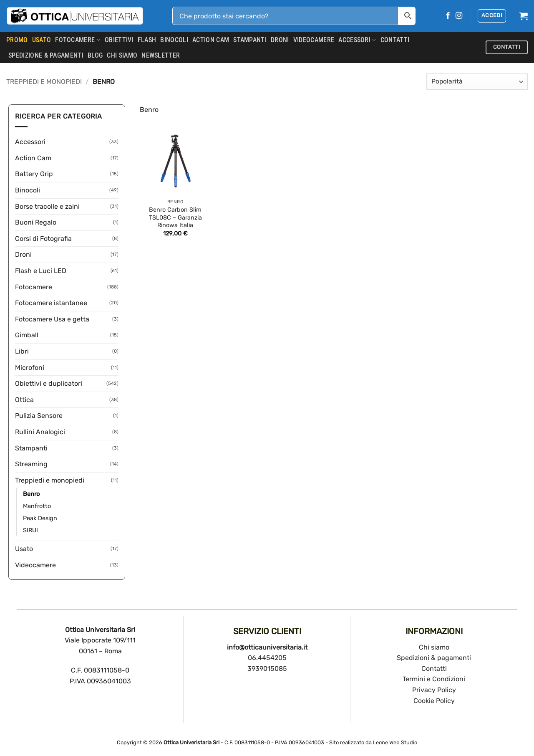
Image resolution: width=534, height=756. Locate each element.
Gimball (27, 335)
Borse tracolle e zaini (47, 206)
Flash (147, 40)
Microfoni (30, 368)
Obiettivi (119, 40)
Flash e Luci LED (41, 271)
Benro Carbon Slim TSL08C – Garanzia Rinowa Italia (175, 217)
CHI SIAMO (122, 55)
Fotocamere (78, 40)
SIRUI (30, 530)
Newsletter (161, 55)
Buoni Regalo (36, 222)
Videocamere (314, 40)
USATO (42, 40)
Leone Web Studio (395, 742)
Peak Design (40, 518)
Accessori (357, 40)
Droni (280, 40)
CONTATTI (395, 40)
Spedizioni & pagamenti (434, 658)
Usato (24, 549)
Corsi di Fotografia (43, 239)
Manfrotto (37, 506)
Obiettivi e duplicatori (49, 383)
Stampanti (250, 40)
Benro (31, 494)
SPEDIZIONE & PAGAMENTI (46, 55)
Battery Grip (34, 174)
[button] (492, 16)
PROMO (17, 40)
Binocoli (174, 40)
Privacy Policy (434, 690)
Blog (95, 55)
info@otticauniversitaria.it (267, 647)
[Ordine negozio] (477, 82)
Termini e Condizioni (434, 679)
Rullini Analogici (40, 432)
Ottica (24, 400)
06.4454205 (267, 658)
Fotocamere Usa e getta (52, 319)
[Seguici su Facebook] (448, 16)
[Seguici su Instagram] (459, 16)
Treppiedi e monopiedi (44, 82)
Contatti (434, 669)
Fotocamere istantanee (51, 303)
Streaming (31, 464)
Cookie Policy (434, 701)
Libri (22, 351)
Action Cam (211, 40)
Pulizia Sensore (39, 416)
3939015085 (267, 669)
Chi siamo (434, 647)
